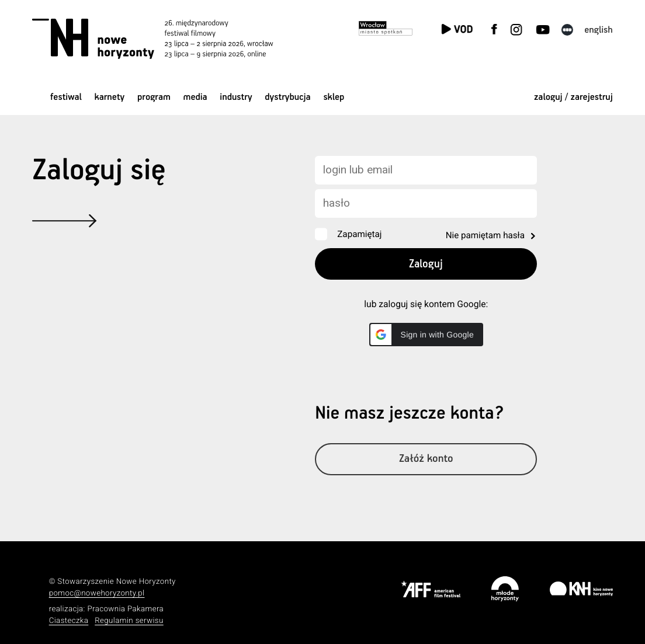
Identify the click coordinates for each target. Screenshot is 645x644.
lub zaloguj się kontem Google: (426, 304)
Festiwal (66, 97)
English (599, 30)
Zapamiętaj (359, 234)
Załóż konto (426, 459)
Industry (236, 97)
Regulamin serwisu (129, 621)
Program (154, 97)
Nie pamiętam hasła (485, 235)
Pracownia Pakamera (125, 609)
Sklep (334, 97)
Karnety (110, 97)
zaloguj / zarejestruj (573, 97)
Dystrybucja (287, 97)
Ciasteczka (69, 621)
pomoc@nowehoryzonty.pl (97, 593)
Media (195, 97)
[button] (426, 335)
